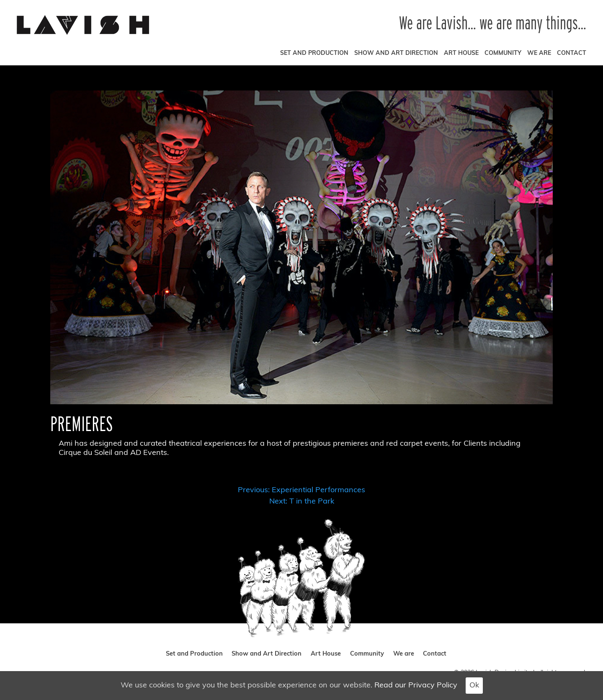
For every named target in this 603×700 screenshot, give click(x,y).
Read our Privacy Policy (416, 686)
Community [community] (503, 53)
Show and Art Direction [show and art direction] (396, 53)
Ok (474, 686)
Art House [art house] (461, 53)
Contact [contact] (572, 53)
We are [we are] (539, 53)
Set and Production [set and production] (314, 53)
